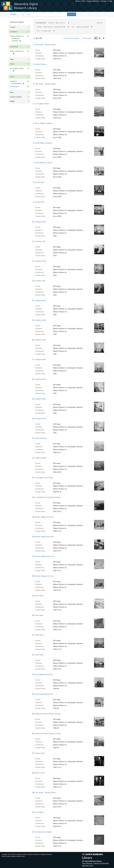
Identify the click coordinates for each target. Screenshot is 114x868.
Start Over (100, 23)
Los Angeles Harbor (42, 104)
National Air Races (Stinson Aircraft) (48, 714)
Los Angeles (39, 812)
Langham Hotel (40, 222)
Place (12, 64)
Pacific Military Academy (44, 123)
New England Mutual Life (44, 674)
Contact (104, 1)
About (78, 1)
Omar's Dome (40, 753)
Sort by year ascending (72, 38)
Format (13, 27)
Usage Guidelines (93, 1)
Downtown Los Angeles (43, 832)
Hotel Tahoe (39, 596)
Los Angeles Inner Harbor (44, 478)
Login (110, 1)
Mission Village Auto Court (44, 517)
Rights (12, 101)
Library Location (16, 97)
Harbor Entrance (41, 64)
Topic (12, 59)
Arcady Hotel (40, 182)
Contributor (14, 47)
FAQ (83, 1)
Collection (14, 32)
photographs (15, 86)
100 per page (87, 38)
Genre (12, 77)
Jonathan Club (40, 241)
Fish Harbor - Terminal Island (45, 45)
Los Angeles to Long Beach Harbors (48, 497)
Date (12, 92)
